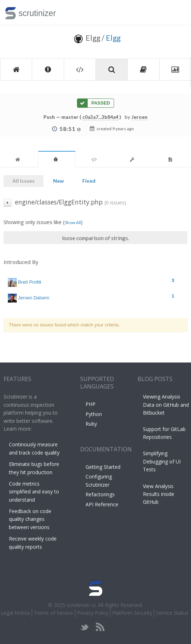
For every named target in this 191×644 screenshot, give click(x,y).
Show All (73, 222)
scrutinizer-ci (81, 605)
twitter (85, 627)
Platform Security (132, 613)
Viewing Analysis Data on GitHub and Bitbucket (166, 405)
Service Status (172, 613)
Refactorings (100, 494)
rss (100, 627)
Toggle (177, 12)
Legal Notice (15, 613)
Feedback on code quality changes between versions (30, 519)
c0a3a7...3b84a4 (100, 117)
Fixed (89, 181)
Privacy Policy (93, 613)
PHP (91, 404)
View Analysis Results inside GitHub (159, 494)
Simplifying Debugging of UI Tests (162, 461)
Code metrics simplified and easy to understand (34, 492)
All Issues (24, 181)
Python (94, 414)
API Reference (102, 504)
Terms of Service (53, 613)
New (58, 181)
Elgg (113, 38)
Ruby (91, 424)
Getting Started (103, 467)
